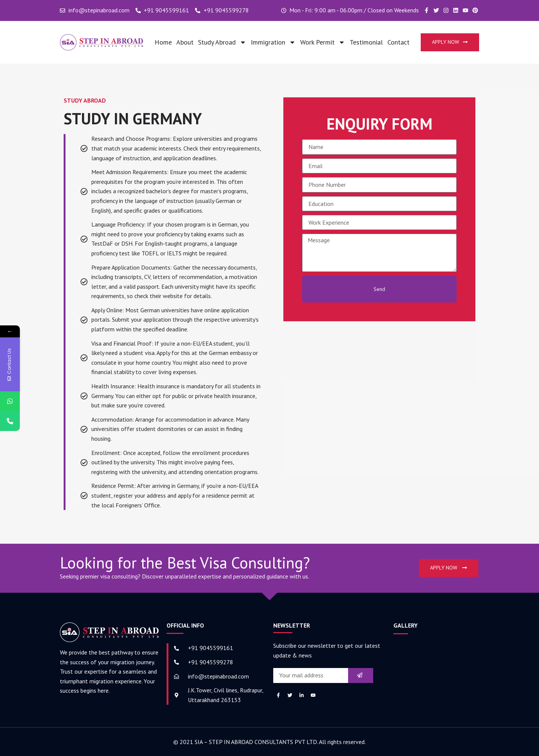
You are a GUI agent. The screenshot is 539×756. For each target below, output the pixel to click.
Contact (398, 42)
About (185, 42)
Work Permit (323, 42)
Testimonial (366, 42)
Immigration (273, 42)
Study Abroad (222, 42)
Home (163, 42)
